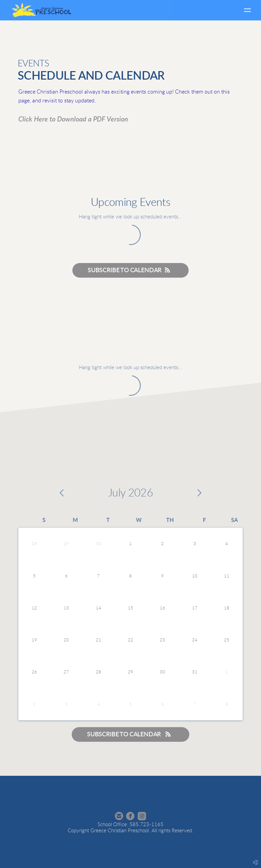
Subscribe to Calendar (130, 270)
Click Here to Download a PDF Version (73, 119)
